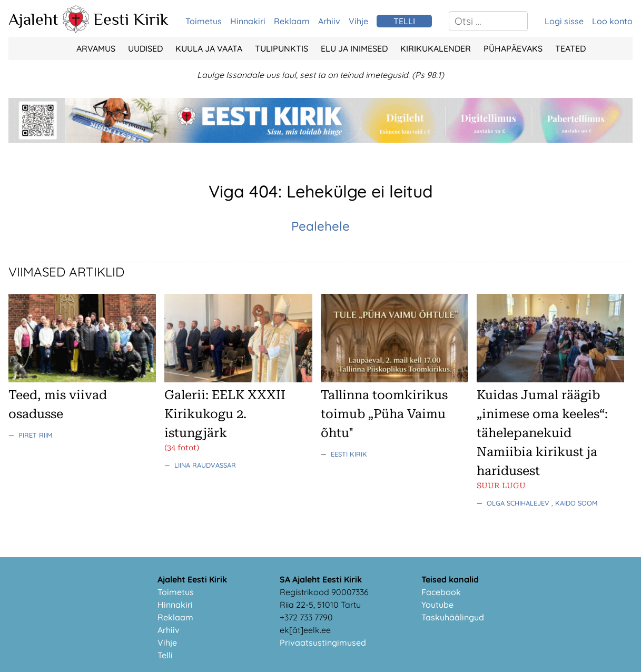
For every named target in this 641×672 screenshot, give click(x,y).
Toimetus (204, 21)
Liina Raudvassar (205, 465)
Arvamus (96, 48)
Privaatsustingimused (323, 643)
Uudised (145, 48)
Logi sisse (564, 21)
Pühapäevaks (513, 48)
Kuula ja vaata (209, 48)
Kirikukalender (436, 48)
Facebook (441, 592)
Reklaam (292, 21)
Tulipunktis (282, 48)
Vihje (358, 21)
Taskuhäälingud (453, 617)
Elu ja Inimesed (354, 48)
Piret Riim (36, 435)
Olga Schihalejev (519, 503)
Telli (165, 655)
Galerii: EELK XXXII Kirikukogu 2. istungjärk (225, 414)
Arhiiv (329, 21)
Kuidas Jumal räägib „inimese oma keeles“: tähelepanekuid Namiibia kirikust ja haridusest (542, 433)
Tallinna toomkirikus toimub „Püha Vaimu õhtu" (384, 414)
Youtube (437, 605)
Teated (570, 48)
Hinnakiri (248, 21)
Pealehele (321, 226)
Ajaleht (33, 19)
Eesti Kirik (131, 19)
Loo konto (612, 21)
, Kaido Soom (575, 503)
